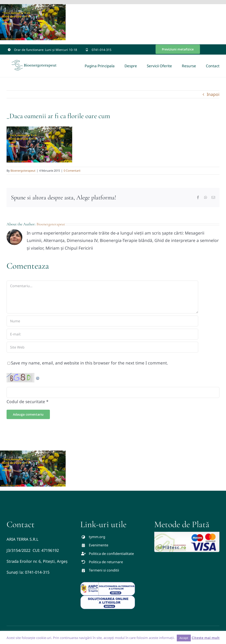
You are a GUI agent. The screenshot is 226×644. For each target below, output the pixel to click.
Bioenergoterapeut (23, 171)
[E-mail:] (102, 334)
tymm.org (97, 537)
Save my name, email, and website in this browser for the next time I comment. (89, 363)
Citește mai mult (206, 638)
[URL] (102, 347)
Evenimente (99, 545)
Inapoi (213, 94)
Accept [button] (184, 638)
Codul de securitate (26, 402)
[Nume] (102, 321)
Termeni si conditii (104, 570)
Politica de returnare (106, 562)
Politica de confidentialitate (111, 554)
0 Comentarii (72, 171)
